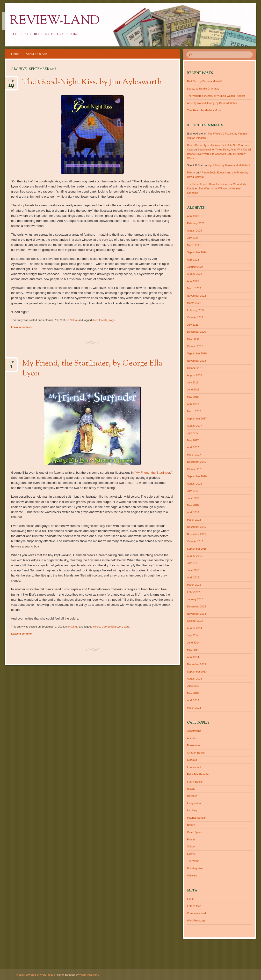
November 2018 (196, 361)
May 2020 (193, 339)
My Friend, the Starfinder (153, 473)
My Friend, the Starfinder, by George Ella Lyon (92, 369)
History (191, 789)
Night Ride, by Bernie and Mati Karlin (229, 165)
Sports (191, 854)
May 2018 (193, 397)
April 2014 (193, 657)
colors (97, 627)
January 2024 (195, 267)
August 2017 (195, 426)
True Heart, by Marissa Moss (204, 110)
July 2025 (193, 238)
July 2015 (193, 563)
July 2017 (193, 433)
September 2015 (197, 549)
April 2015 (193, 577)
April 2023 (193, 281)
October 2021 (195, 317)
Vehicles (192, 875)
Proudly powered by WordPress (35, 975)
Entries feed (194, 906)
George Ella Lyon (112, 627)
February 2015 (196, 592)
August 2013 (195, 679)
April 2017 (193, 447)
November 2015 (196, 534)
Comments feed (196, 913)
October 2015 (195, 541)
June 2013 (193, 686)
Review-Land (55, 21)
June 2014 (193, 643)
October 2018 (195, 368)
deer (95, 320)
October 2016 (195, 469)
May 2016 (193, 505)
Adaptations (194, 731)
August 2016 (195, 484)
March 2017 (194, 455)
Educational (194, 767)
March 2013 (194, 708)
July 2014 (193, 635)
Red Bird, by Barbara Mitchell (204, 81)
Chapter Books (196, 753)
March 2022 (194, 303)
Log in (191, 899)
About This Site (36, 54)
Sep (11, 82)
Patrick (191, 172)
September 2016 (197, 476)
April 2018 (193, 404)
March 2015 (194, 585)
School (191, 846)
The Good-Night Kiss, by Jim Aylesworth (92, 82)
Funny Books (195, 782)
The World (193, 861)
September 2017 (197, 419)
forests (103, 320)
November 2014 (196, 614)
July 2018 (193, 382)
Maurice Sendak (197, 818)
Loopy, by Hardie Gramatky (203, 89)
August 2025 (195, 231)
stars (126, 627)
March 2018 (194, 411)
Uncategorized (196, 868)
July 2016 (193, 491)
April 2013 (193, 700)
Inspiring (73, 627)
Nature (74, 320)
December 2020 (196, 332)
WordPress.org (196, 920)
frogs (111, 320)
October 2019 (195, 346)
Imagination (194, 803)
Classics (192, 760)
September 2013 (197, 672)
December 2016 (196, 462)
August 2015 (195, 556)
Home (15, 54)
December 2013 (196, 664)
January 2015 (195, 599)
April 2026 (193, 216)
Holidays (192, 796)
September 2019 (197, 353)
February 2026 (196, 223)
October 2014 (195, 621)
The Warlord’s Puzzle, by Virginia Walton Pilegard (216, 96)
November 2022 (196, 296)
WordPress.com (89, 975)
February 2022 (196, 310)
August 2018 (195, 375)
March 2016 (194, 520)
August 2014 (195, 628)
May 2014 (193, 650)
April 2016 (193, 512)
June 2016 (193, 498)
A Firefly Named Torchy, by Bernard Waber (212, 103)
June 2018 (193, 389)
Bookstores (194, 745)
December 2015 (196, 527)
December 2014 (196, 606)
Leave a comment (22, 327)
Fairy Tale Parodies (198, 774)
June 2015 (193, 570)
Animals (192, 738)
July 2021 (193, 325)
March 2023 (194, 288)
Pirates (191, 839)
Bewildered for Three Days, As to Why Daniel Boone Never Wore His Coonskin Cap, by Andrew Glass (219, 154)
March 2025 (194, 245)
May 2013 (193, 693)
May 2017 (193, 440)
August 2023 (195, 274)
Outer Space (195, 832)
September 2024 (197, 252)
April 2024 (193, 260)
